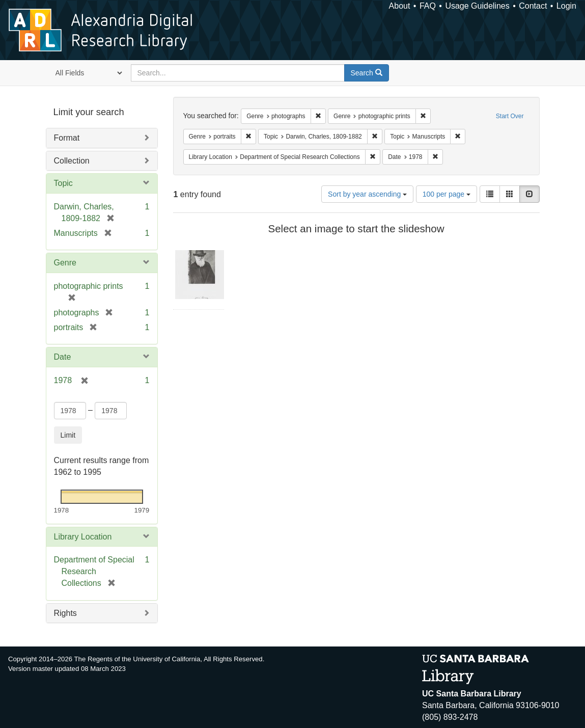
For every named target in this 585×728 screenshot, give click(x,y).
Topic (63, 183)
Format (67, 138)
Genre (65, 263)
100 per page (447, 194)
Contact (533, 6)
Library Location (83, 537)
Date (63, 357)
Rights (65, 613)
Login (566, 6)
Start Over (510, 116)
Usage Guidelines (477, 6)
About (400, 6)
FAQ (428, 6)
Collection (72, 161)
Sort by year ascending (367, 194)
